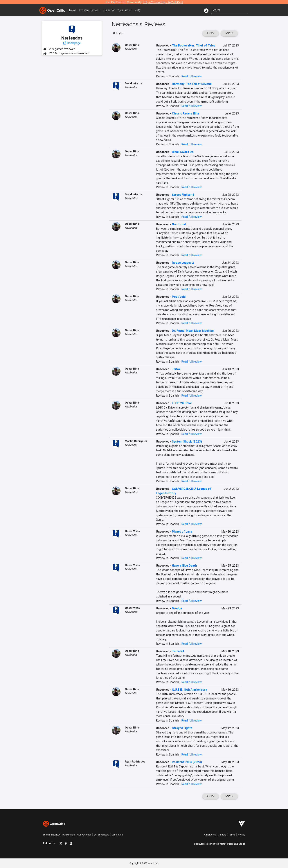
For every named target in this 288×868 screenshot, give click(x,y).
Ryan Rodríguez (135, 762)
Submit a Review (51, 835)
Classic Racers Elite (186, 113)
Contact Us (117, 835)
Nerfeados (131, 49)
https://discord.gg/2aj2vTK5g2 (163, 2)
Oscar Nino (132, 45)
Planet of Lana (182, 531)
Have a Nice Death (184, 565)
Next (229, 33)
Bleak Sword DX (183, 152)
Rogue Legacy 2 (183, 263)
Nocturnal (179, 224)
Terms (232, 835)
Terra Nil (178, 651)
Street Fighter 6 (183, 195)
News (73, 10)
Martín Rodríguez (136, 441)
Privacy (241, 835)
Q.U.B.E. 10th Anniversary (189, 690)
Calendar (110, 10)
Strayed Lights (182, 728)
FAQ (139, 10)
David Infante (134, 83)
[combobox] (229, 10)
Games (90, 10)
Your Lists (125, 10)
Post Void (179, 297)
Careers (222, 835)
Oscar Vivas (132, 531)
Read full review (191, 76)
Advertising (210, 835)
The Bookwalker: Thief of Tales (194, 45)
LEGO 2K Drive (182, 403)
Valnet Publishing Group (232, 844)
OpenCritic (200, 844)
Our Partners (69, 835)
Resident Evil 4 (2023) (187, 762)
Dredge (177, 608)
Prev (210, 33)
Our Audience (84, 835)
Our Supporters (101, 835)
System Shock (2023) (187, 441)
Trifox (176, 369)
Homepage (72, 43)
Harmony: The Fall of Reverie (192, 84)
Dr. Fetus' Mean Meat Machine (193, 331)
